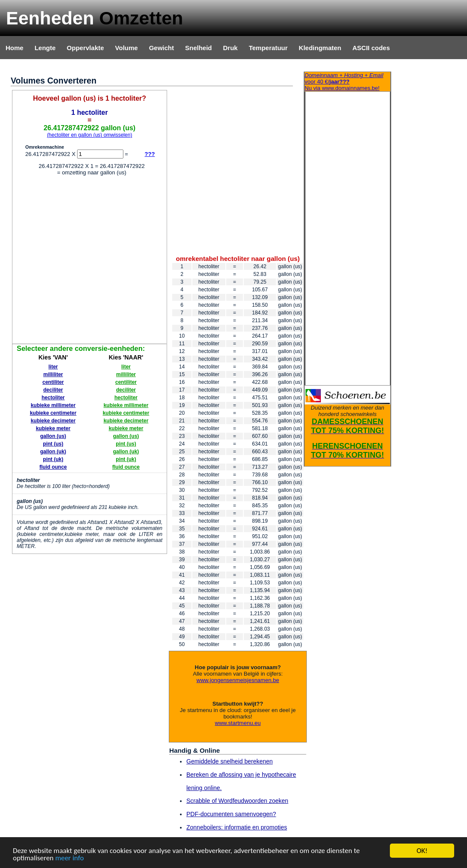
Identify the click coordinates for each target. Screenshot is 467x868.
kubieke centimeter (53, 413)
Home (15, 48)
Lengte (45, 48)
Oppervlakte (85, 48)
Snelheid (199, 48)
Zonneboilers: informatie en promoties (237, 827)
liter (53, 367)
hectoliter (53, 398)
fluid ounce (53, 467)
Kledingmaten (320, 48)
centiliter (53, 382)
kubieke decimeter (53, 421)
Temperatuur (268, 48)
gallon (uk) (53, 452)
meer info (70, 858)
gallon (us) (53, 436)
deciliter (53, 390)
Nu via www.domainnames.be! (347, 82)
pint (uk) (53, 459)
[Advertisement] (81, 261)
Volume (127, 48)
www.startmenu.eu (238, 723)
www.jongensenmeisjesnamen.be (238, 680)
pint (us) (53, 444)
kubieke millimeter (53, 405)
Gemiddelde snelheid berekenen (230, 761)
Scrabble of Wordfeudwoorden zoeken (237, 801)
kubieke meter (53, 428)
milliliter (53, 374)
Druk (231, 48)
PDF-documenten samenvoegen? (231, 814)
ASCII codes (371, 48)
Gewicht (162, 48)
